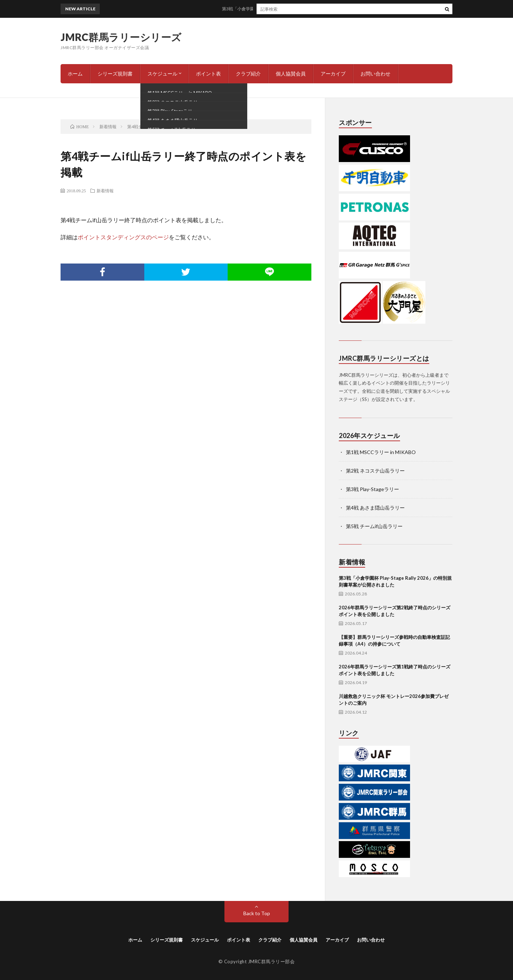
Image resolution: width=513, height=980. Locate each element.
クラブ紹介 (248, 74)
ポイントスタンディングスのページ (123, 237)
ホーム (75, 74)
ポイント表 (208, 74)
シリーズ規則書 (115, 74)
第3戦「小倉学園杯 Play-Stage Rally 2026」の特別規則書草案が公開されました (301, 9)
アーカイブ (333, 74)
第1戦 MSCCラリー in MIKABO (381, 452)
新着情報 (105, 191)
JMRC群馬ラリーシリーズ (121, 37)
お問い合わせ (375, 74)
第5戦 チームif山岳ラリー (374, 526)
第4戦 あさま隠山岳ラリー (375, 508)
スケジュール (162, 74)
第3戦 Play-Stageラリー (372, 489)
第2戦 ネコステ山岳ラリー (375, 471)
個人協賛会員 (291, 74)
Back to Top (257, 913)
